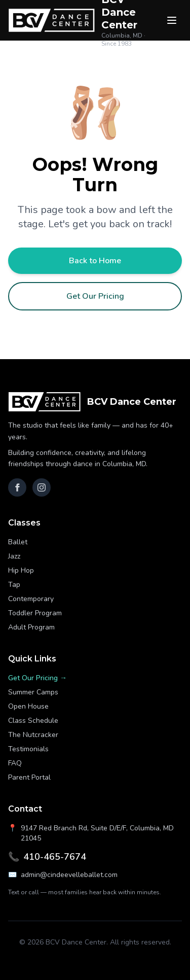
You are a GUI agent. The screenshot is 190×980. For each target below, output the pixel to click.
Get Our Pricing (95, 296)
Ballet (18, 542)
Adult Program (31, 627)
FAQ (15, 763)
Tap (14, 585)
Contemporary (31, 599)
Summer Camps (33, 692)
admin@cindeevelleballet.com (63, 875)
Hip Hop (21, 570)
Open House (28, 706)
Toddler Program (35, 613)
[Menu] (172, 20)
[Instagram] (42, 487)
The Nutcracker (33, 735)
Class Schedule (33, 721)
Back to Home (95, 261)
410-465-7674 (47, 857)
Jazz (14, 556)
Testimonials (28, 749)
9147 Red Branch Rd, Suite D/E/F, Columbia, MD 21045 (91, 833)
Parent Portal (29, 777)
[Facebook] (17, 487)
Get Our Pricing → (37, 678)
